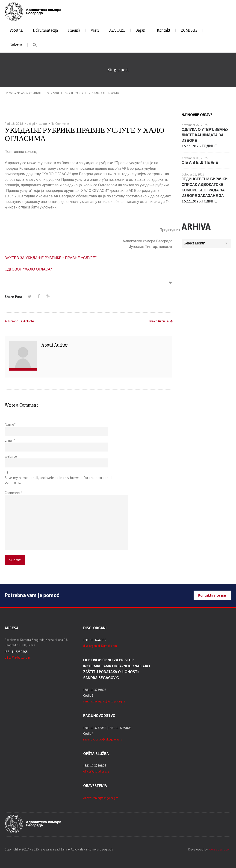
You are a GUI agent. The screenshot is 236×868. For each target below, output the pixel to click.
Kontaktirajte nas (212, 595)
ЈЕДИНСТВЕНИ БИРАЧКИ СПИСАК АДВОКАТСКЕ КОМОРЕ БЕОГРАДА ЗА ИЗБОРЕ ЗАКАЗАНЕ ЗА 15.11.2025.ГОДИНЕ (205, 190)
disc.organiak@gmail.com (100, 646)
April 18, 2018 (14, 124)
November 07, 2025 (195, 125)
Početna (16, 30)
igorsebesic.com (220, 849)
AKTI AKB (117, 30)
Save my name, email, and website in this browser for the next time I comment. (58, 480)
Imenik (74, 30)
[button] (35, 45)
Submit (15, 560)
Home (9, 93)
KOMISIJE (189, 30)
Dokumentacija (45, 30)
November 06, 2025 (195, 158)
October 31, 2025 (193, 174)
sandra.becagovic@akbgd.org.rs (104, 701)
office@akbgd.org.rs (18, 657)
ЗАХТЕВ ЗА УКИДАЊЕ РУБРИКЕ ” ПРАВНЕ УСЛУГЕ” (51, 258)
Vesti (95, 30)
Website (11, 456)
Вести (43, 124)
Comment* (13, 493)
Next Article (159, 321)
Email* (10, 440)
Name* (10, 424)
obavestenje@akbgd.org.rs (101, 798)
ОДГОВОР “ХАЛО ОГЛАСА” (28, 269)
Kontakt (164, 30)
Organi (141, 30)
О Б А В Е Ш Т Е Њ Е (200, 162)
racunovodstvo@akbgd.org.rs (103, 739)
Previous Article (21, 321)
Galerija (16, 45)
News (21, 93)
